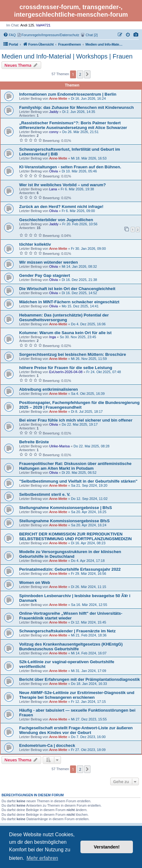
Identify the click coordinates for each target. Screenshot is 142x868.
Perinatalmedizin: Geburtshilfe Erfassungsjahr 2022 (70, 569)
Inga (52, 337)
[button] (87, 74)
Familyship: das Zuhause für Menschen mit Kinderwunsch (76, 107)
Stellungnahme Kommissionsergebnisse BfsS (64, 521)
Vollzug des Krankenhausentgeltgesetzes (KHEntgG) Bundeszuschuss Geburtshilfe (71, 647)
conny (54, 132)
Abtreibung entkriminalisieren (49, 389)
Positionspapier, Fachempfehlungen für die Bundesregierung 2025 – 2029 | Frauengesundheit (79, 405)
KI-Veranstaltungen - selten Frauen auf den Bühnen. (70, 167)
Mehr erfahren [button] (42, 858)
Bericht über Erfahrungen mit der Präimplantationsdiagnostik (79, 679)
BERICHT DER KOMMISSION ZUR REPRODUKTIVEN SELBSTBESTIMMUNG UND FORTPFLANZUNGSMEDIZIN (75, 536)
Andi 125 (27, 25)
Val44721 (43, 25)
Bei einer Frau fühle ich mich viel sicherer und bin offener (76, 420)
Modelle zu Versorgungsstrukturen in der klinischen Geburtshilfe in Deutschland (70, 554)
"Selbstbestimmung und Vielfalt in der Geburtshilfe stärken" (78, 481)
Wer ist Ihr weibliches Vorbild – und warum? (63, 185)
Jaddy (54, 112)
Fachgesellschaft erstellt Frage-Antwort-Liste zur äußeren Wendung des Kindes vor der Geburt (76, 730)
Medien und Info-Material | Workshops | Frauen (67, 56)
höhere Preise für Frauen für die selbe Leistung (66, 368)
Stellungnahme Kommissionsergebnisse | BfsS (66, 508)
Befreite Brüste (34, 442)
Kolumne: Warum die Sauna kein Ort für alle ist (65, 333)
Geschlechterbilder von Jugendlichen (56, 220)
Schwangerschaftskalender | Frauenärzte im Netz (67, 631)
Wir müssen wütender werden (49, 262)
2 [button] (80, 74)
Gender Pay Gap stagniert (45, 275)
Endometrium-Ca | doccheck (47, 745)
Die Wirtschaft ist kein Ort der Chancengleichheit (67, 289)
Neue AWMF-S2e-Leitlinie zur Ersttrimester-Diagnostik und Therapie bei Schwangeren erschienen (77, 695)
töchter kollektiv (35, 244)
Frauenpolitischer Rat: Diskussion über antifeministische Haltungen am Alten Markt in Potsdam (75, 466)
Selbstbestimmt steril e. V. (45, 494)
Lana (53, 189)
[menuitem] (136, 35)
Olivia (53, 171)
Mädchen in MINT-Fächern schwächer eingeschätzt (69, 302)
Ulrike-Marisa (59, 446)
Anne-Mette (58, 98)
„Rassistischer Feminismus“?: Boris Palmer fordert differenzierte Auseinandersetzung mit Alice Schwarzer (73, 125)
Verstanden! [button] (107, 847)
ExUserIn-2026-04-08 (66, 372)
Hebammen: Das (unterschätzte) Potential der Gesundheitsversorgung (64, 317)
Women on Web (35, 582)
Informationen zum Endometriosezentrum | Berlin (68, 94)
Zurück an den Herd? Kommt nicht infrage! (61, 207)
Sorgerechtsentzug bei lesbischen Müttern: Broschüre (73, 354)
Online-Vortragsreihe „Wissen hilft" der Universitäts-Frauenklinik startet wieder (71, 616)
